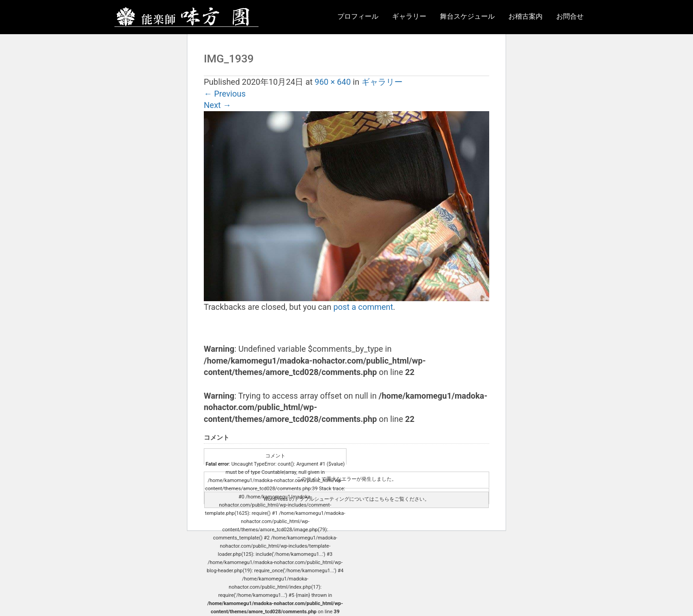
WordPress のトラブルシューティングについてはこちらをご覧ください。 (346, 499)
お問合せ (570, 16)
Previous (225, 94)
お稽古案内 (525, 16)
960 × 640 (333, 82)
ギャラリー (409, 16)
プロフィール (358, 16)
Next (217, 105)
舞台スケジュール (467, 16)
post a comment (363, 307)
